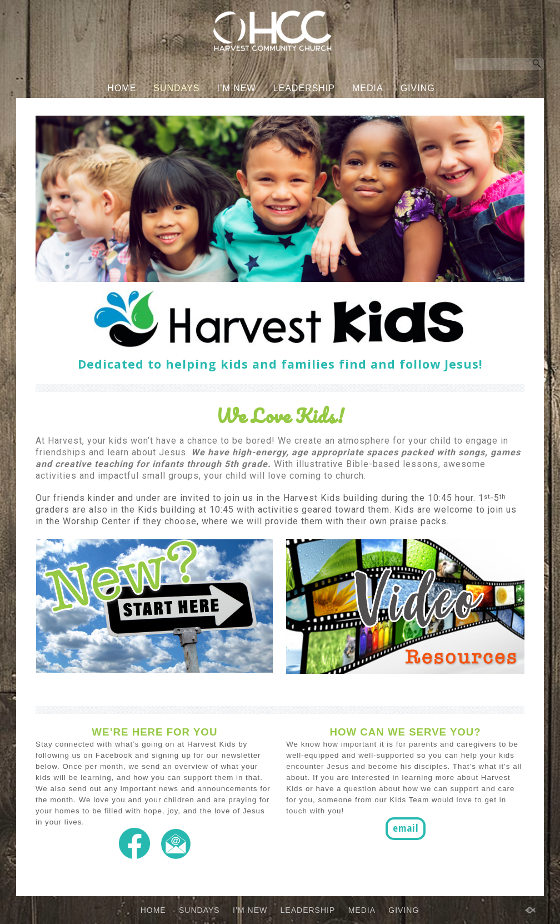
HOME (122, 88)
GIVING (418, 88)
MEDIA (368, 88)
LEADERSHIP (304, 88)
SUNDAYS (176, 88)
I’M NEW (237, 88)
